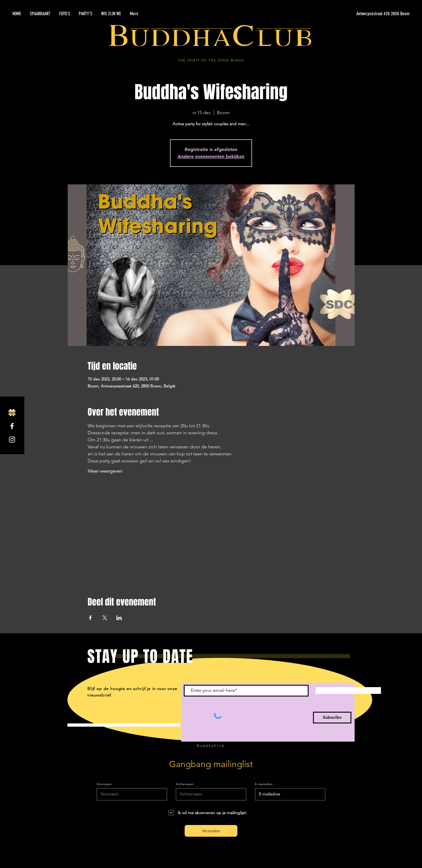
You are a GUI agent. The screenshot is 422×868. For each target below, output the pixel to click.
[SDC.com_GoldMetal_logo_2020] (12, 413)
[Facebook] (12, 426)
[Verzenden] (211, 831)
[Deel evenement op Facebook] (90, 618)
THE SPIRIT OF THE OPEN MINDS (211, 60)
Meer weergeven (105, 471)
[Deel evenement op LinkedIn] (119, 618)
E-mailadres (264, 784)
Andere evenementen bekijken (211, 156)
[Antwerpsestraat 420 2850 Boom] (354, 14)
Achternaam (185, 784)
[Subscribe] (332, 718)
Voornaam (104, 784)
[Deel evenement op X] (105, 618)
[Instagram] (12, 440)
